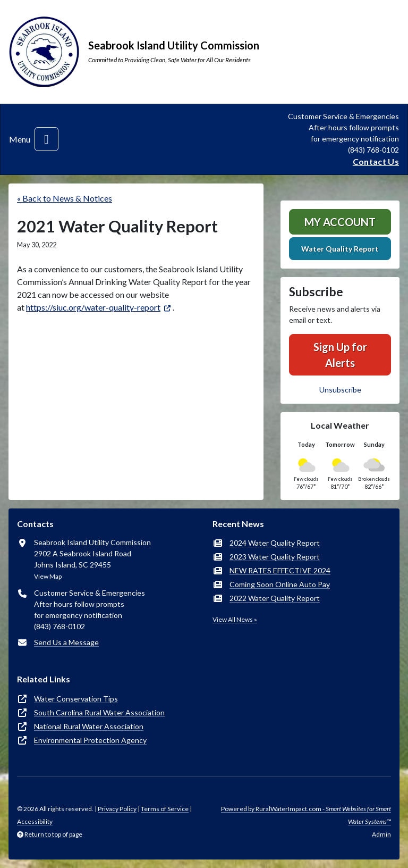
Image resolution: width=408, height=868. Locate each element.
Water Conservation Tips (76, 699)
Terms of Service (165, 809)
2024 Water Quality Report (275, 543)
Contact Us (376, 161)
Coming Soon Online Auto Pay (280, 584)
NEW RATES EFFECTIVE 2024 (280, 570)
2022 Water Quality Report (275, 598)
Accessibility (35, 821)
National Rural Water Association (89, 726)
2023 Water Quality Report (275, 557)
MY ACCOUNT (340, 222)
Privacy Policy (117, 809)
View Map (48, 576)
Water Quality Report (340, 249)
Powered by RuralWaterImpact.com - (306, 815)
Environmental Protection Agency (90, 740)
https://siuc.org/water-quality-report (93, 307)
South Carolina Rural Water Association (99, 712)
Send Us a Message (66, 642)
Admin (381, 834)
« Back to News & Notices (65, 198)
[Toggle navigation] (46, 139)
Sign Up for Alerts (340, 355)
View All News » (235, 619)
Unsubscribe (340, 390)
